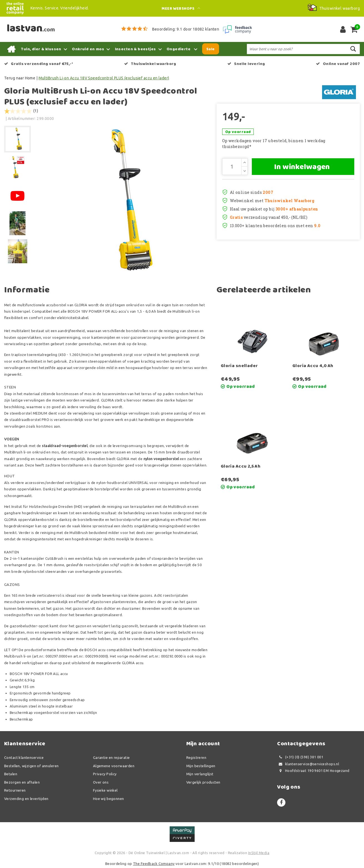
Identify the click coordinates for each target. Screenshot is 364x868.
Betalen (11, 774)
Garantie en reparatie (111, 757)
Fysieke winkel (105, 790)
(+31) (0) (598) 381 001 (300, 757)
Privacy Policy (105, 774)
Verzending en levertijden (26, 799)
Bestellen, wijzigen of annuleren (31, 766)
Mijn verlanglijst (200, 774)
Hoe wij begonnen (109, 799)
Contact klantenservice (24, 757)
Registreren (196, 757)
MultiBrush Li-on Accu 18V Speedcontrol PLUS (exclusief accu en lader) (104, 78)
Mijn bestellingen (201, 766)
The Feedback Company (154, 864)
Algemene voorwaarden (114, 766)
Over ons (101, 782)
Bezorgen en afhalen (22, 782)
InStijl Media (259, 853)
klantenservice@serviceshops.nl (308, 764)
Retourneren (15, 790)
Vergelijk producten (203, 782)
